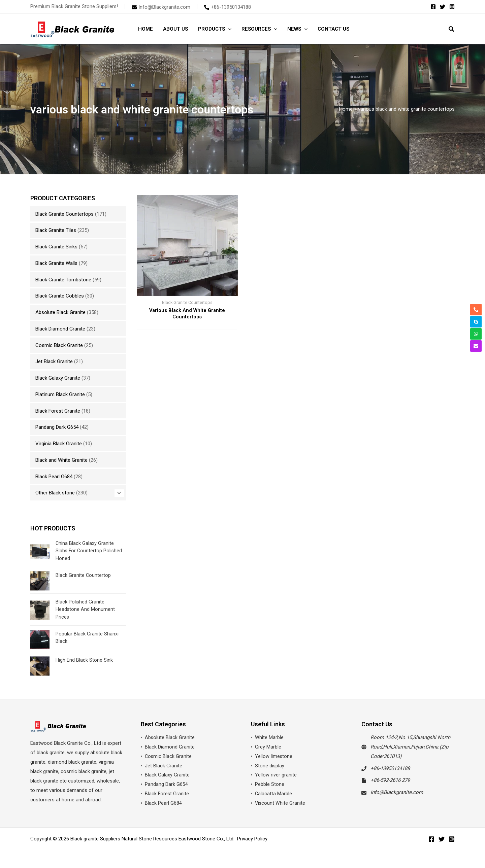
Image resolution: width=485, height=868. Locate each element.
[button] (228, 29)
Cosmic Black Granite (59, 345)
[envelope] (161, 7)
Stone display (270, 766)
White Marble (269, 737)
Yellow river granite (276, 775)
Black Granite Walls (56, 263)
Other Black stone (55, 493)
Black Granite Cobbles (60, 296)
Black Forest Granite (58, 411)
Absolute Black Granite (60, 312)
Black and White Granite (61, 460)
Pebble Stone (270, 784)
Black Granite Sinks (56, 247)
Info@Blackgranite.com (397, 792)
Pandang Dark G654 (57, 427)
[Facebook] (433, 7)
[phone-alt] (228, 7)
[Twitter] (443, 7)
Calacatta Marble (274, 794)
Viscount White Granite (280, 803)
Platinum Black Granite (60, 394)
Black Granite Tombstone (63, 280)
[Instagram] (452, 7)
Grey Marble (268, 747)
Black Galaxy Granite (58, 378)
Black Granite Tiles (56, 230)
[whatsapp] (476, 334)
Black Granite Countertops (64, 214)
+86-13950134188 (390, 768)
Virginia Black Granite (59, 444)
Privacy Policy (252, 839)
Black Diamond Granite (60, 329)
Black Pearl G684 (54, 477)
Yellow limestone (274, 756)
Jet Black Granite (54, 361)
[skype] (476, 322)
